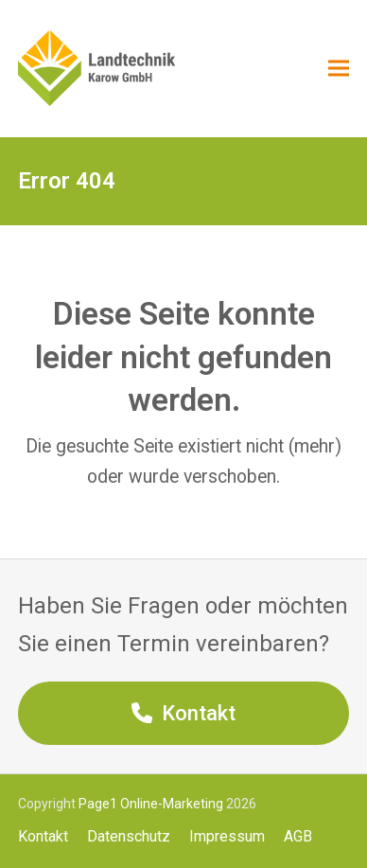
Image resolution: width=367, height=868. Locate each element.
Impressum (227, 836)
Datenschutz (129, 836)
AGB (298, 836)
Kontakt (43, 836)
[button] (339, 69)
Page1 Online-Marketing (151, 804)
